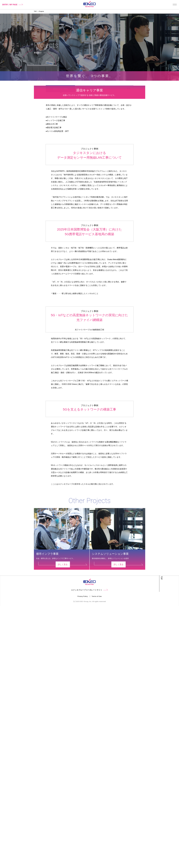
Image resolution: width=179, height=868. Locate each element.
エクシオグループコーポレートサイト (89, 852)
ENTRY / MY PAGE (13, 5)
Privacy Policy (83, 858)
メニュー (175, 5)
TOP (35, 11)
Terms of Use (97, 858)
